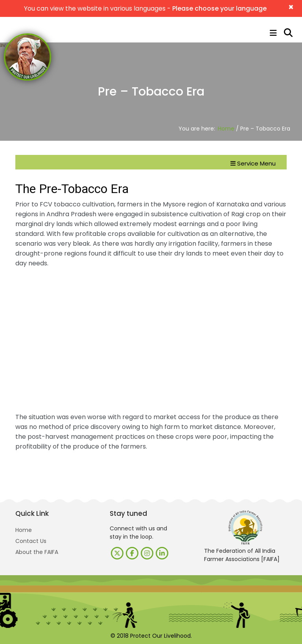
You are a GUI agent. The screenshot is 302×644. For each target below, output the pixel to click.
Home (226, 129)
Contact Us (31, 541)
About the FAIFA (37, 552)
